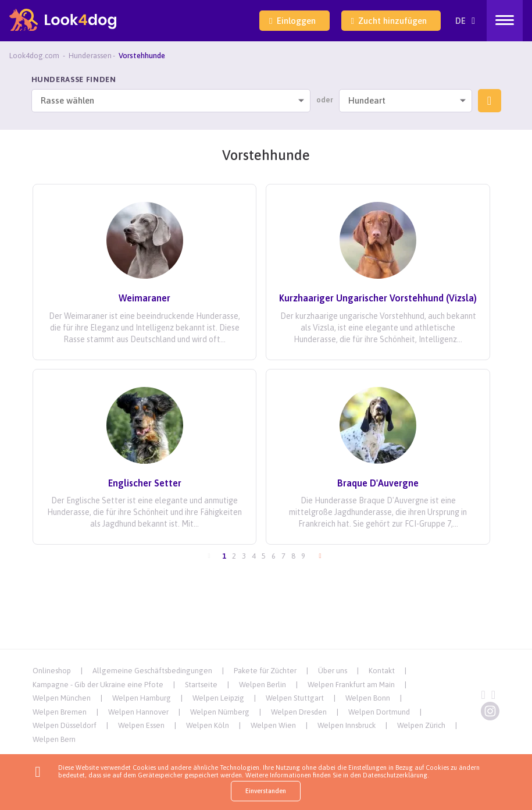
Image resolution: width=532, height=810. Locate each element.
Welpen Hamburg (142, 698)
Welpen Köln (208, 725)
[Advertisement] (266, 622)
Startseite (201, 685)
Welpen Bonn (368, 698)
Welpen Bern (54, 739)
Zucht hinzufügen (389, 21)
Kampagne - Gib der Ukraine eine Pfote (98, 685)
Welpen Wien (273, 725)
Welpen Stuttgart (295, 698)
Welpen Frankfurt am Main (351, 685)
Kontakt (382, 671)
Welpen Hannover (138, 712)
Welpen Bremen (60, 712)
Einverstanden (266, 791)
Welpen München (62, 698)
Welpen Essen (141, 725)
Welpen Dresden (299, 712)
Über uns (333, 671)
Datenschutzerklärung (395, 775)
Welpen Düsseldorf (65, 725)
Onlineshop (52, 671)
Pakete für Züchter (265, 671)
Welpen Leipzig (218, 698)
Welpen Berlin (263, 685)
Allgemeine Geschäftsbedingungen (152, 671)
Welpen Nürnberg (220, 712)
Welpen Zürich (421, 725)
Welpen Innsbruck (347, 725)
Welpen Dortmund (379, 712)
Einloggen (292, 21)
